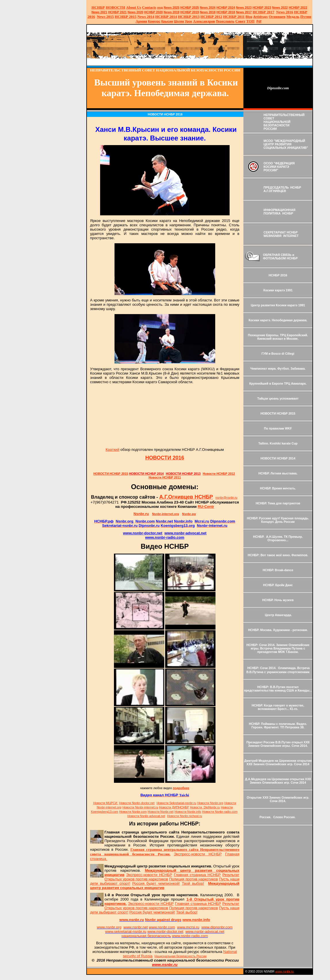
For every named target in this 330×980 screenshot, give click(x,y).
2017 (244, 12)
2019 (172, 12)
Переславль (225, 21)
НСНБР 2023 (262, 7)
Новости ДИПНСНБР (174, 807)
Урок (189, 21)
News (204, 7)
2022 (280, 7)
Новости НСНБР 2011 (165, 477)
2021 (99, 12)
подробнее (181, 788)
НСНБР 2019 (190, 12)
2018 (208, 12)
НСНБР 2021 (118, 12)
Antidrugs (260, 17)
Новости (137, 803)
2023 (244, 7)
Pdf (259, 21)
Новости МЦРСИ (106, 803)
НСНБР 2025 (190, 7)
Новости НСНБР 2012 (219, 474)
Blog (249, 17)
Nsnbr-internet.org (165, 514)
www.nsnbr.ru (285, 971)
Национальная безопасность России (181, 956)
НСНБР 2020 (153, 12)
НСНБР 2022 (298, 7)
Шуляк (179, 21)
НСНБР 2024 (226, 7)
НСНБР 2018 (226, 12)
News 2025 (172, 7)
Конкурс (154, 21)
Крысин (167, 21)
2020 (135, 12)
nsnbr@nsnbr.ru (226, 497)
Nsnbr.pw (189, 514)
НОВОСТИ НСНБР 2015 (111, 474)
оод (160, 7)
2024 (212, 7)
